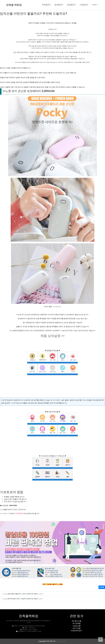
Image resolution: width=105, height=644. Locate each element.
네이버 (4, 513)
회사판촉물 (77, 623)
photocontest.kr (61, 641)
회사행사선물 (77, 621)
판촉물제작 (46, 5)
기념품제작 (84, 5)
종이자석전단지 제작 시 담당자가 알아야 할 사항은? (23, 599)
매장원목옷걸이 (77, 631)
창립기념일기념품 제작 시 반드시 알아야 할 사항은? (23, 594)
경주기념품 (77, 628)
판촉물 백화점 (14, 5)
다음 (10, 513)
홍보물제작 (59, 5)
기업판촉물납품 (16, 403)
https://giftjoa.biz (20, 510)
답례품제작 (71, 5)
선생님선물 (77, 626)
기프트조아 (57, 307)
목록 (102, 587)
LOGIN (94, 5)
